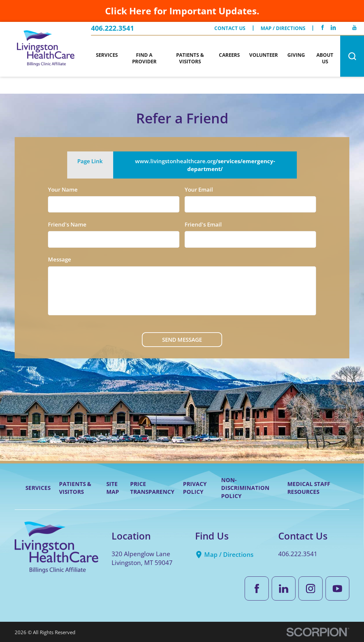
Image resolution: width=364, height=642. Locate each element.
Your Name (63, 189)
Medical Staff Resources (309, 488)
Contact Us (230, 28)
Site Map (113, 488)
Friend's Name (67, 224)
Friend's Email (203, 224)
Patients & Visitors (75, 488)
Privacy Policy (195, 488)
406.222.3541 (113, 28)
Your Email (199, 189)
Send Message (182, 339)
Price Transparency (152, 488)
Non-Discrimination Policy (245, 488)
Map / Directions (283, 28)
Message (60, 259)
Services (38, 488)
